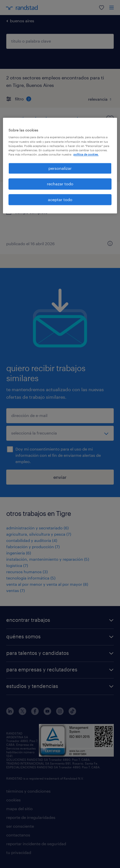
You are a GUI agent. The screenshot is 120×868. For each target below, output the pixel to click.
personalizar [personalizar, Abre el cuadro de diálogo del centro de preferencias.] (60, 168)
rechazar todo (60, 184)
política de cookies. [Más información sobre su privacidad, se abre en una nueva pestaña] (86, 154)
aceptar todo (60, 199)
